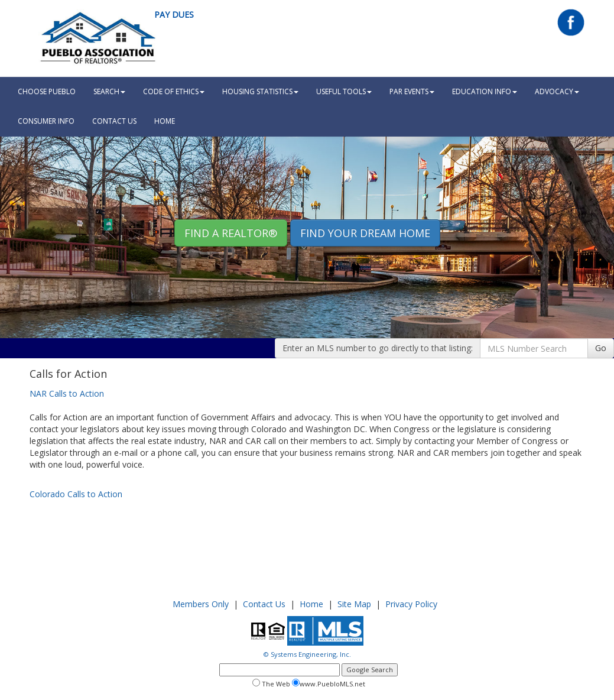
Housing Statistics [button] (260, 91)
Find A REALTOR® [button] (231, 233)
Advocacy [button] (557, 91)
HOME (165, 121)
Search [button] (109, 91)
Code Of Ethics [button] (174, 91)
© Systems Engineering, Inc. (307, 654)
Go (601, 348)
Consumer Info (46, 121)
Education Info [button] (485, 91)
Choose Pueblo (47, 91)
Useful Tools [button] (344, 91)
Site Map (354, 604)
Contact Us (114, 121)
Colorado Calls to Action (76, 494)
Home (311, 604)
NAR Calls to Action (67, 393)
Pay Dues (174, 14)
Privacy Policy (411, 604)
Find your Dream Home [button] (365, 233)
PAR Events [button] (412, 91)
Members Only (201, 604)
